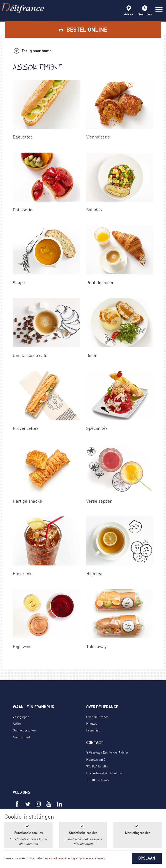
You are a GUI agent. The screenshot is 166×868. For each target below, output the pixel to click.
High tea (94, 574)
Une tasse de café (30, 355)
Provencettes (26, 428)
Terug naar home (37, 51)
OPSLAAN (147, 858)
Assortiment (21, 737)
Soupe (19, 283)
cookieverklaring (63, 858)
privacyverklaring (92, 858)
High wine (22, 646)
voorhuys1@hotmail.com (107, 773)
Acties (17, 723)
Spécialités (97, 428)
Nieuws (92, 723)
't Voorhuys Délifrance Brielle (107, 752)
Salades (94, 210)
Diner (91, 355)
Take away (96, 646)
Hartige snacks (27, 501)
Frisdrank (22, 574)
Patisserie (23, 210)
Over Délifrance (97, 717)
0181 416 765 (99, 780)
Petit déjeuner (100, 283)
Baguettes (23, 137)
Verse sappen (99, 501)
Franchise (93, 730)
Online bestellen (24, 730)
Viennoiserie (98, 137)
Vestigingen (21, 717)
